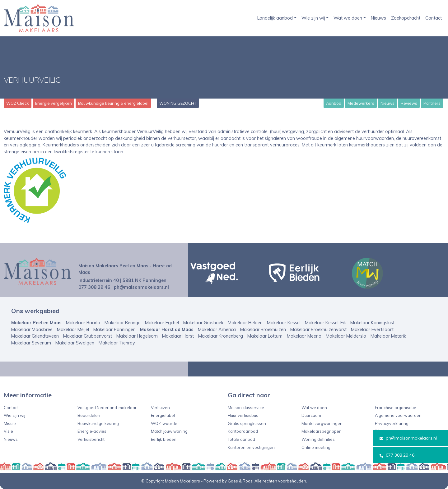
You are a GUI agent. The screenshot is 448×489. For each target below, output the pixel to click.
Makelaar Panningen (114, 330)
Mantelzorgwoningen (322, 423)
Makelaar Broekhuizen (263, 330)
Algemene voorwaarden (398, 415)
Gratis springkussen (247, 423)
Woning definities (318, 439)
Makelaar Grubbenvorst (88, 336)
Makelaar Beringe (123, 323)
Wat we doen (348, 18)
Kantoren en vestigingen (251, 447)
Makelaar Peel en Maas (36, 323)
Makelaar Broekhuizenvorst (318, 330)
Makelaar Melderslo (346, 336)
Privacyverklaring (392, 423)
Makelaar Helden (245, 323)
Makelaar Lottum (265, 336)
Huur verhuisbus (243, 415)
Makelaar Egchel (162, 323)
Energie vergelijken (54, 103)
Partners (432, 103)
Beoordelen (89, 415)
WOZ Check (18, 103)
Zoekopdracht (406, 18)
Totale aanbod (241, 439)
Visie (8, 431)
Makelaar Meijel (73, 330)
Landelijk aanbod (275, 18)
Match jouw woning (169, 431)
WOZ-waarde (164, 423)
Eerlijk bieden (164, 439)
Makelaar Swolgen (75, 343)
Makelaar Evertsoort (372, 330)
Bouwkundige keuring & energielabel (113, 103)
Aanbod (334, 103)
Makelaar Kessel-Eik (325, 323)
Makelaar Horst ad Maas (167, 330)
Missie (10, 423)
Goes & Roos (240, 481)
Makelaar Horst (178, 336)
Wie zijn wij (313, 18)
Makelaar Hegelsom (137, 336)
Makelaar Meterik (388, 336)
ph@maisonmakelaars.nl (408, 438)
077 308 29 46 (397, 455)
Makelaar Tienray (117, 343)
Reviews (409, 103)
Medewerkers (361, 103)
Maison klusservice (246, 408)
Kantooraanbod (243, 431)
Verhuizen (160, 408)
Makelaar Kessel (284, 323)
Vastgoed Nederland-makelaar (107, 408)
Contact (434, 18)
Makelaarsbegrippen (322, 431)
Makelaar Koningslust (372, 323)
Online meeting (316, 447)
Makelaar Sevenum (31, 343)
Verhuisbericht (91, 439)
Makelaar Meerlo (304, 336)
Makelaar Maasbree (32, 330)
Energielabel (163, 415)
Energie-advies (92, 431)
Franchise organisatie (396, 408)
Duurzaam (311, 415)
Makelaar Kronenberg (221, 336)
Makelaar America (217, 330)
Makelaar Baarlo (83, 323)
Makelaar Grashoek (203, 323)
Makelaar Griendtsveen (35, 336)
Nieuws (378, 18)
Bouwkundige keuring (98, 423)
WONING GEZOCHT (178, 103)
